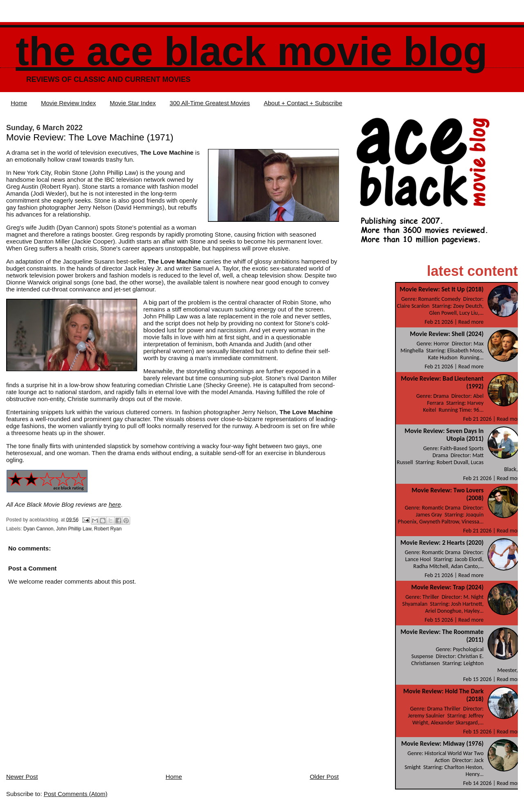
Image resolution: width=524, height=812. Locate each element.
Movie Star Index (133, 103)
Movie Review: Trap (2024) (447, 587)
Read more (471, 322)
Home (19, 103)
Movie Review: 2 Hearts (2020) (442, 542)
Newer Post (22, 777)
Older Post (324, 777)
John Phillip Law (74, 529)
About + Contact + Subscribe (303, 103)
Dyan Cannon (38, 529)
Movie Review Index (68, 103)
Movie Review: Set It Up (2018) (442, 289)
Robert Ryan (108, 529)
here (115, 504)
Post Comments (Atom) (76, 794)
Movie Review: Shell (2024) (447, 334)
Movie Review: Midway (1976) (442, 743)
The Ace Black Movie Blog (251, 51)
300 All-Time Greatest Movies (210, 103)
